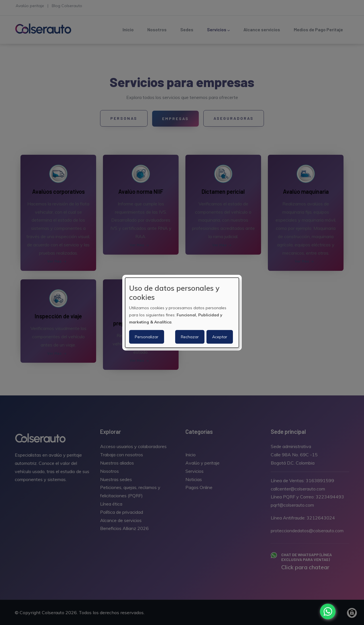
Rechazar (190, 337)
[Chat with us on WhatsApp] (328, 611)
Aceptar (220, 337)
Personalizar (147, 337)
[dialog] (182, 312)
